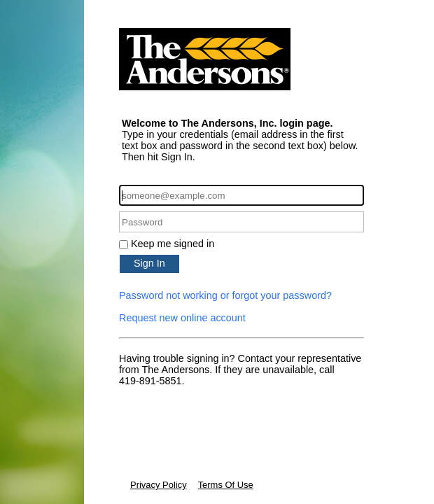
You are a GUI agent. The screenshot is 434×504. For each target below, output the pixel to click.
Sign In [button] (149, 263)
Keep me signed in (173, 244)
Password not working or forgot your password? (225, 295)
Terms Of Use (226, 485)
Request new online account (182, 318)
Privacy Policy (159, 485)
